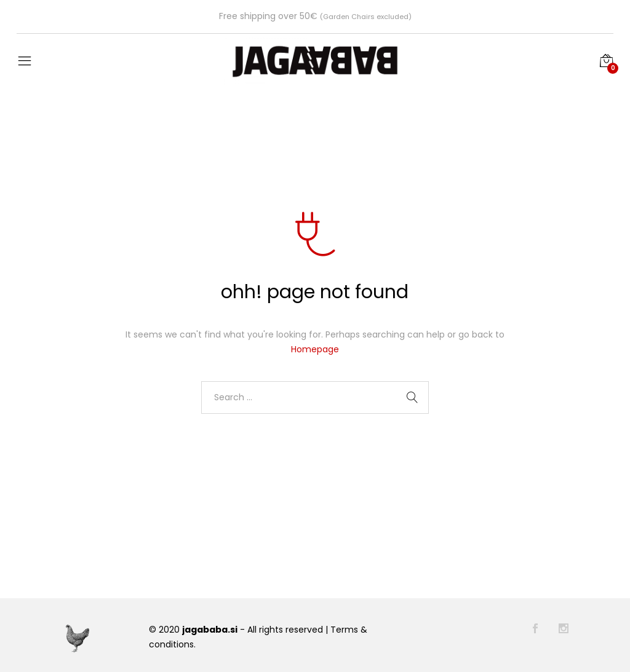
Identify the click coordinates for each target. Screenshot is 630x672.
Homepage (315, 349)
